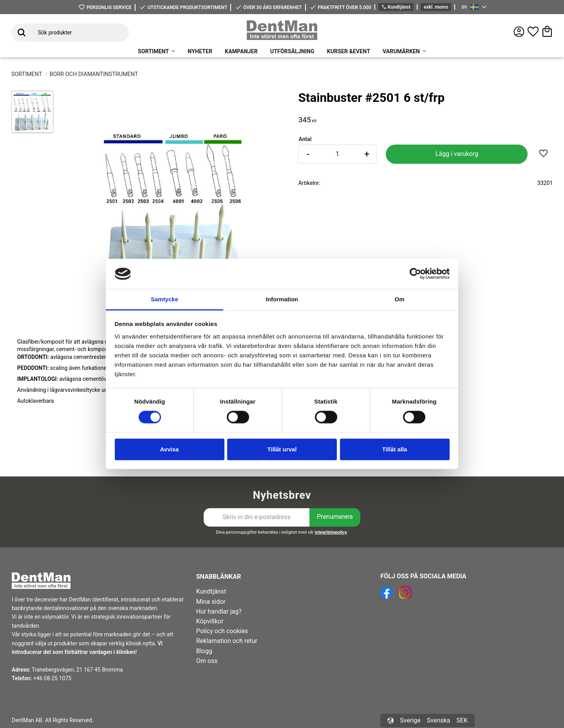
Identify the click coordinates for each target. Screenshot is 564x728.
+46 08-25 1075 (52, 678)
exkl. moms (436, 7)
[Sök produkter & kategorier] (80, 33)
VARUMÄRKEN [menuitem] (401, 51)
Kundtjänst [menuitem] (211, 591)
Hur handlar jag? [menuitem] (219, 611)
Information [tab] (282, 299)
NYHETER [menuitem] (200, 51)
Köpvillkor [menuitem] (210, 621)
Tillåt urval (282, 449)
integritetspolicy (331, 532)
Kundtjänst (396, 7)
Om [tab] (399, 299)
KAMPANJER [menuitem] (241, 51)
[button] (533, 32)
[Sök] (22, 33)
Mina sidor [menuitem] (211, 602)
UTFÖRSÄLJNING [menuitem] (292, 51)
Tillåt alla (395, 449)
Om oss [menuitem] (207, 661)
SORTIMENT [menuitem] (153, 51)
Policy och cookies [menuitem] (222, 631)
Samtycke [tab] (164, 299)
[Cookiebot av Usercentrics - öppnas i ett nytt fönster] (415, 274)
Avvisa (170, 449)
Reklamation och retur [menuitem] (227, 641)
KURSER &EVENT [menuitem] (349, 51)
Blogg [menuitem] (204, 651)
